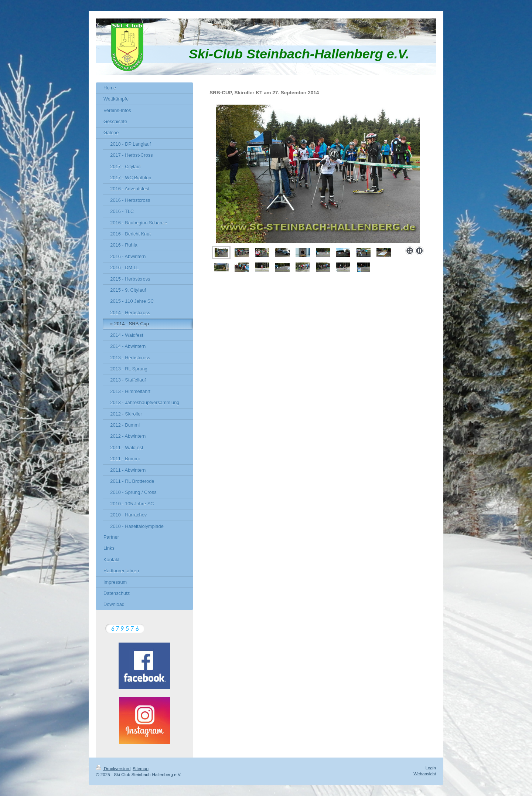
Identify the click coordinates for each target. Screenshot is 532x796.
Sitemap (141, 768)
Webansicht (425, 774)
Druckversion (113, 768)
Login (431, 768)
